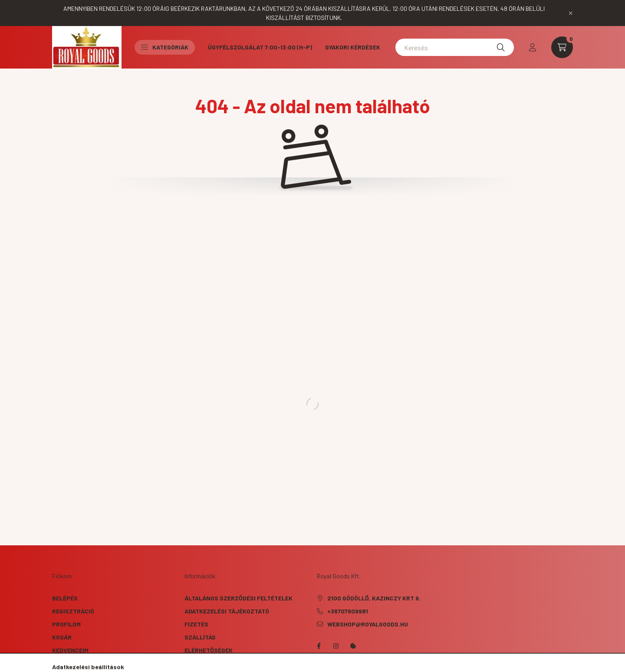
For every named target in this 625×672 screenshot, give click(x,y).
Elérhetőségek (209, 650)
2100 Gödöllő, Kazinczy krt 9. (374, 598)
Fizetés (196, 624)
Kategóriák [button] (165, 47)
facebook (319, 646)
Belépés (65, 598)
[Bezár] (571, 13)
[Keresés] (455, 47)
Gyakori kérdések (353, 47)
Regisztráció (73, 611)
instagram (336, 646)
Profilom (66, 624)
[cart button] (562, 47)
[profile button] (533, 47)
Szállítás (200, 637)
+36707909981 (348, 611)
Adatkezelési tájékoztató (227, 611)
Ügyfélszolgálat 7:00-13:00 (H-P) (260, 47)
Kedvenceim (70, 650)
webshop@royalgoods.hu (368, 624)
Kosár (62, 637)
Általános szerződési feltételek (238, 598)
